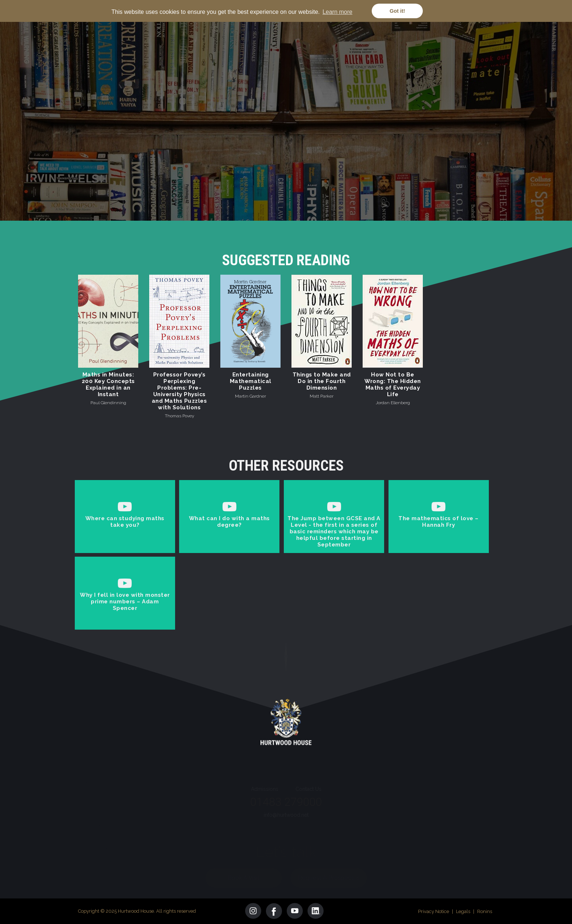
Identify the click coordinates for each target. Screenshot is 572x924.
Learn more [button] (337, 12)
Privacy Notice (434, 911)
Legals (463, 911)
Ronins (485, 911)
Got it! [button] (397, 11)
